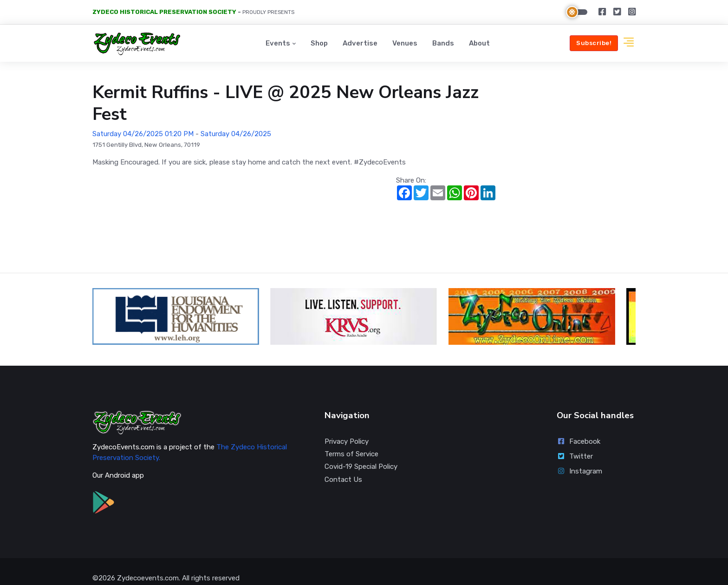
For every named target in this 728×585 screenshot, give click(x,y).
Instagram (579, 458)
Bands (443, 43)
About (479, 43)
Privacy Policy (347, 428)
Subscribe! (594, 43)
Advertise (360, 43)
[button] (629, 43)
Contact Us (343, 466)
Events (278, 43)
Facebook (578, 428)
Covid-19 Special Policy (361, 453)
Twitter (575, 443)
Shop (319, 43)
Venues (405, 43)
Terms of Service (351, 440)
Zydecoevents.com (148, 565)
